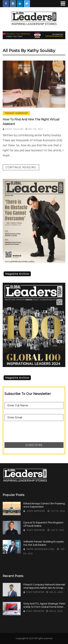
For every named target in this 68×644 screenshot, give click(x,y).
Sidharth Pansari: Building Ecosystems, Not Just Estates (44, 543)
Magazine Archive (17, 274)
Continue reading (21, 167)
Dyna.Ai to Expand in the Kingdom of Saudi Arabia (43, 524)
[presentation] (32, 430)
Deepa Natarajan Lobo (41, 549)
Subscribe (34, 445)
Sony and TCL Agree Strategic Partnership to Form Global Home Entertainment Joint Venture (44, 605)
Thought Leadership (16, 113)
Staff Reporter (36, 511)
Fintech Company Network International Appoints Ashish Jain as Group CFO (44, 586)
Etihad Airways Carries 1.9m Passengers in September (44, 505)
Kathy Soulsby (15, 129)
